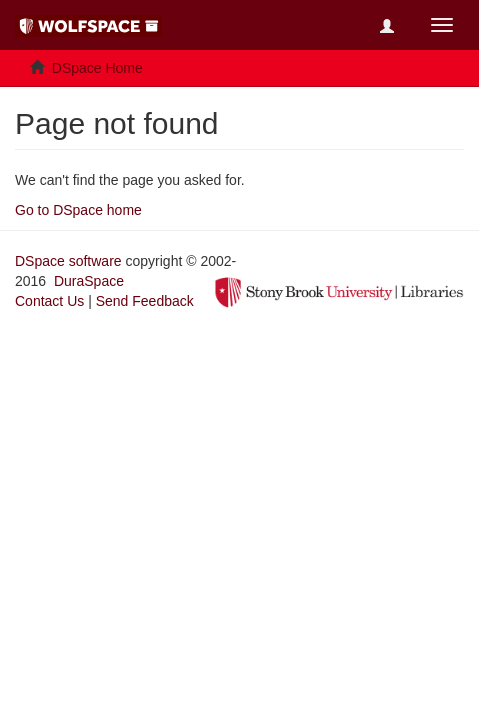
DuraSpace (89, 281)
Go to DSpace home (78, 210)
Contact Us (49, 301)
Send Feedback (145, 301)
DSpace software (68, 261)
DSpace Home (97, 68)
